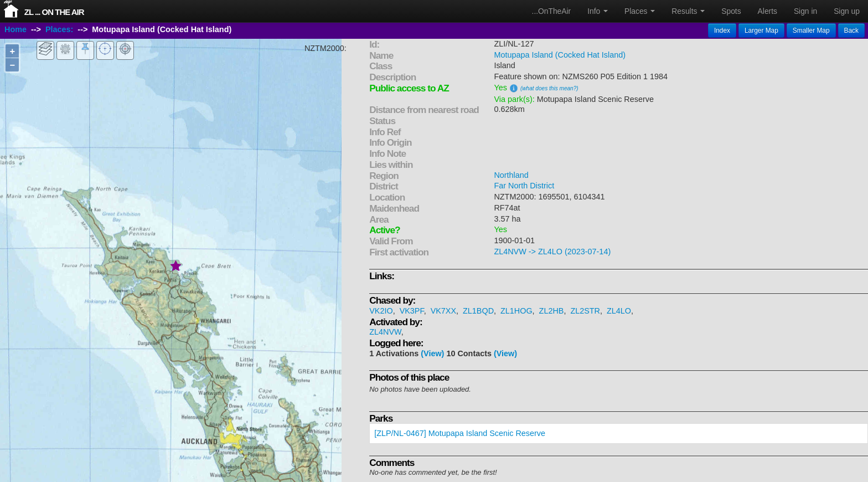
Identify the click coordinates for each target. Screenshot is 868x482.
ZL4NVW (385, 332)
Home (15, 29)
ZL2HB (552, 311)
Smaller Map (811, 30)
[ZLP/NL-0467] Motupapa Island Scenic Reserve (460, 433)
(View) (432, 353)
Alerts (768, 11)
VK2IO (381, 311)
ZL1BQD (478, 311)
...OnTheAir (552, 11)
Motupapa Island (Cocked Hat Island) (560, 55)
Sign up (847, 11)
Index (722, 30)
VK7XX (443, 311)
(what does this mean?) (549, 88)
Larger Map (761, 30)
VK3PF (412, 311)
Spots (731, 11)
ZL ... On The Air (54, 12)
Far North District (524, 186)
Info (598, 11)
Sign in (805, 11)
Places (640, 11)
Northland (511, 175)
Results (688, 11)
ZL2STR (585, 311)
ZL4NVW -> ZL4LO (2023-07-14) (552, 252)
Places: (59, 29)
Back (851, 30)
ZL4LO (619, 311)
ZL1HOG (516, 311)
